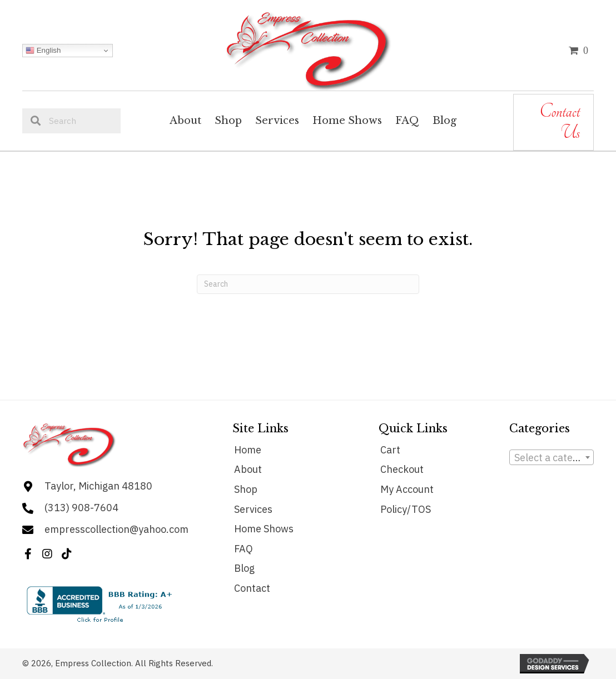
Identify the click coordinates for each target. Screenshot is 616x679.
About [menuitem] (248, 469)
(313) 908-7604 (81, 508)
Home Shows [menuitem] (264, 529)
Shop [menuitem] (246, 489)
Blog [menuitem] (244, 568)
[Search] (308, 284)
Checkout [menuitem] (402, 469)
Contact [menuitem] (252, 588)
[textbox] (552, 458)
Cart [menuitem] (390, 450)
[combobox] (552, 457)
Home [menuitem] (248, 450)
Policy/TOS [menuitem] (406, 509)
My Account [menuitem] (407, 489)
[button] (28, 554)
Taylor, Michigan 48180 (98, 486)
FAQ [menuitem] (244, 549)
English (43, 51)
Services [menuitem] (253, 509)
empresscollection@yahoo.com (116, 529)
